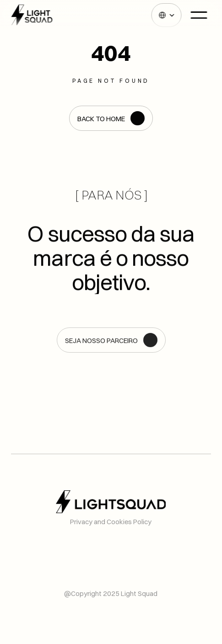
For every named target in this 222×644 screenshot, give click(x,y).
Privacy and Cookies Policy (111, 522)
